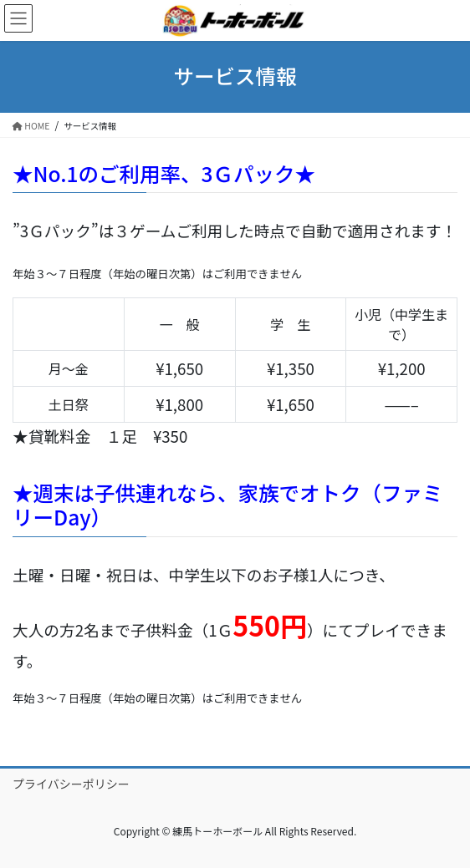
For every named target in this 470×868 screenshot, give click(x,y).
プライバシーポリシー (71, 784)
